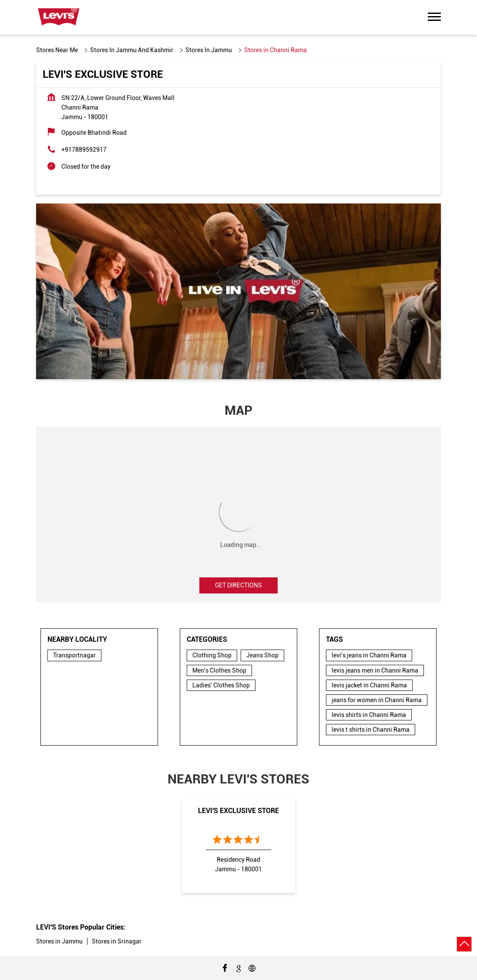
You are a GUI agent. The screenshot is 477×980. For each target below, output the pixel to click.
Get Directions (238, 585)
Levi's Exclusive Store (238, 811)
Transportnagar (74, 655)
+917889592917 (84, 150)
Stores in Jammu (59, 941)
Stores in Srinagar (117, 941)
